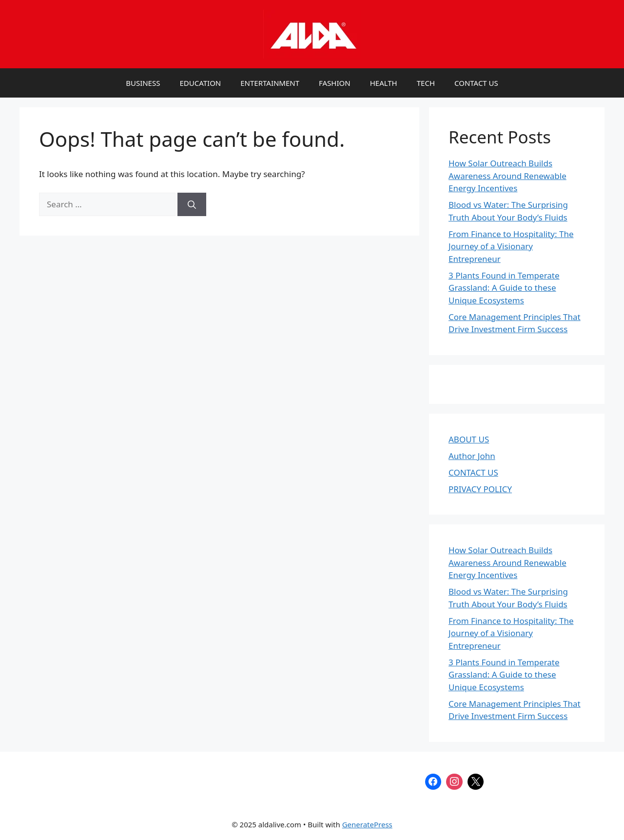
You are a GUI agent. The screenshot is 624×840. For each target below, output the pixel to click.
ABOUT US (469, 439)
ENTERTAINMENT (270, 83)
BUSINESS (143, 83)
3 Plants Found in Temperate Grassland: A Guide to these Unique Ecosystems (504, 288)
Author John (472, 456)
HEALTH (384, 83)
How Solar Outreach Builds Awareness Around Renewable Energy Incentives (507, 176)
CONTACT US (476, 83)
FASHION (335, 83)
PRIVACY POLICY (480, 489)
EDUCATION (200, 83)
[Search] (192, 204)
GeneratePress (367, 824)
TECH (426, 83)
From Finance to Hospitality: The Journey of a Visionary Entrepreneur (511, 246)
